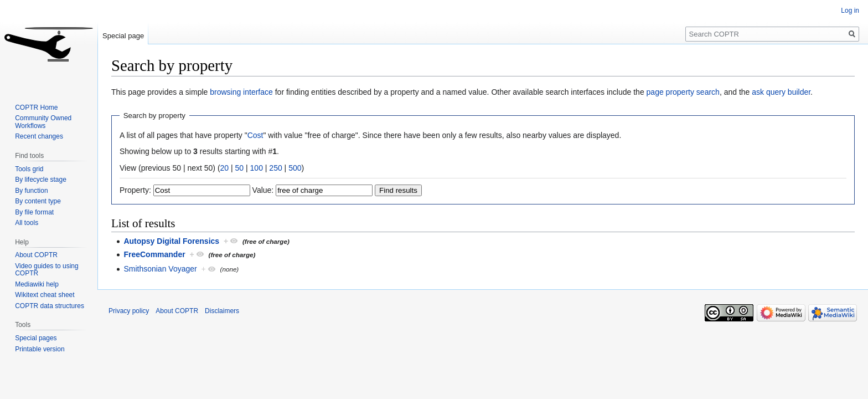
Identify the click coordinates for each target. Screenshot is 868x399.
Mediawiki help (37, 284)
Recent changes (39, 136)
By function (31, 191)
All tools (27, 223)
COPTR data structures (50, 306)
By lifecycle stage (41, 180)
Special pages (36, 338)
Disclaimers (222, 311)
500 (295, 168)
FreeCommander (154, 254)
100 (257, 168)
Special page (123, 36)
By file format (34, 212)
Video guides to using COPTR (47, 270)
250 (275, 168)
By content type (38, 201)
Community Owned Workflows (43, 122)
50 (240, 168)
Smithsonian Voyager (160, 269)
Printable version (40, 349)
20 (225, 168)
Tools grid (29, 169)
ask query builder (781, 92)
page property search (683, 92)
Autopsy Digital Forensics (171, 241)
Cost (255, 135)
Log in (850, 11)
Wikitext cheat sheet (45, 295)
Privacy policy (129, 311)
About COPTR (36, 255)
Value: (263, 190)
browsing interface (241, 92)
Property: (135, 190)
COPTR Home (36, 108)
